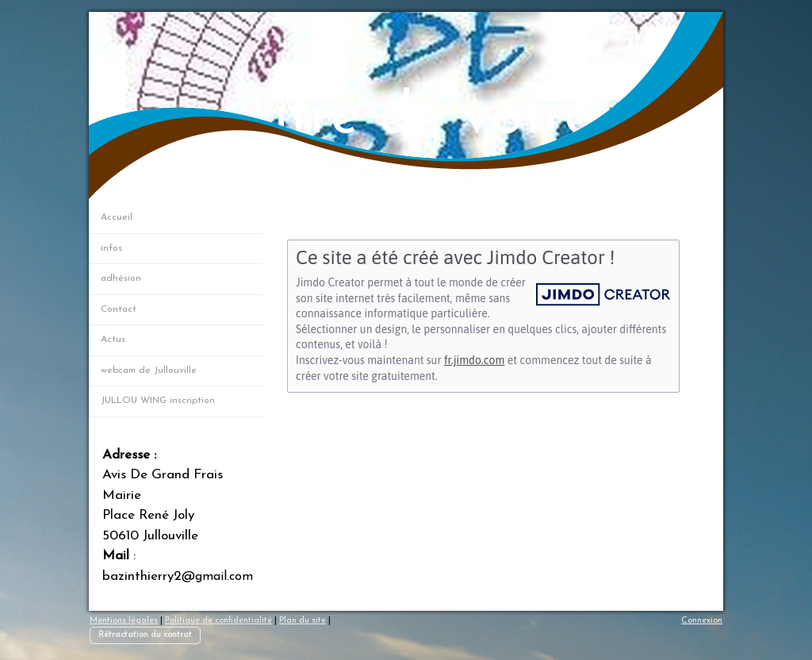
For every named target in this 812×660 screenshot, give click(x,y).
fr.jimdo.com (474, 360)
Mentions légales (124, 621)
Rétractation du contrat (145, 635)
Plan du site (303, 621)
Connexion (702, 621)
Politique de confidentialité (218, 621)
